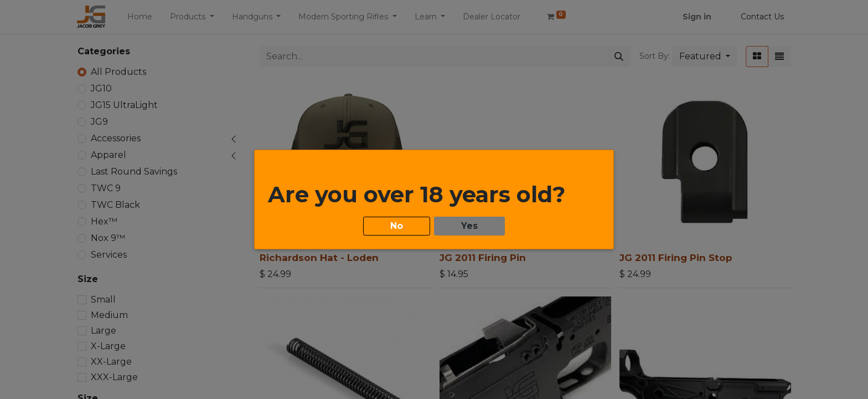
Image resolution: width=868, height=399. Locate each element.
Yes (469, 226)
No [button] (397, 226)
